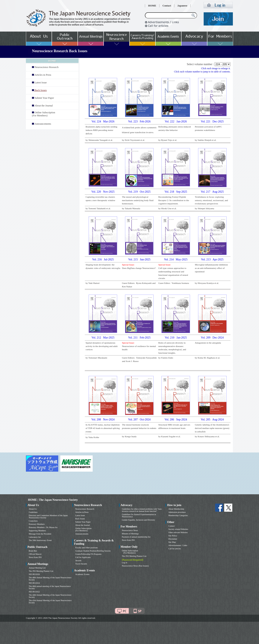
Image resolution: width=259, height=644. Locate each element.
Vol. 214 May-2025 (176, 259)
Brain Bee (33, 551)
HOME (152, 6)
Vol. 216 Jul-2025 (103, 259)
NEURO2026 (34, 574)
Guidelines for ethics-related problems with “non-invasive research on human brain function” (142, 510)
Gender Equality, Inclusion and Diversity (138, 520)
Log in (124, 563)
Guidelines (33, 512)
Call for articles (175, 549)
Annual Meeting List (37, 568)
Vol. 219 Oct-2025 (139, 192)
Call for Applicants (83, 557)
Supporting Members (37, 531)
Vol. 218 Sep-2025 (176, 192)
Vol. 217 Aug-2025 (212, 192)
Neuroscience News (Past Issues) (135, 566)
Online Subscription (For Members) (44, 114)
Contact (167, 6)
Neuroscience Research (47, 67)
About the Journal (44, 106)
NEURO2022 (34, 592)
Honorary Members (37, 524)
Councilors (33, 521)
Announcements (43, 124)
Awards (78, 561)
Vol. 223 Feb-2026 (139, 121)
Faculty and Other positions (87, 548)
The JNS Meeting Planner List (41, 571)
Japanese (182, 6)
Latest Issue (41, 83)
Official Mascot (35, 554)
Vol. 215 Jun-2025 (139, 259)
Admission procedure (177, 512)
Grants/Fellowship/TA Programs (88, 554)
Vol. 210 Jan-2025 (176, 338)
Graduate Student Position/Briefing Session (93, 551)
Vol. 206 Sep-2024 (176, 420)
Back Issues (80, 519)
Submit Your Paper (44, 98)
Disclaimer (173, 539)
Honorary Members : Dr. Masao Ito (43, 527)
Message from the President (40, 534)
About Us (33, 509)
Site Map (172, 542)
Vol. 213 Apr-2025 (212, 259)
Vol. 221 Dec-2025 (212, 121)
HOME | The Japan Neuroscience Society (53, 500)
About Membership (176, 509)
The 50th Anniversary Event (40, 540)
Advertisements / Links (178, 545)
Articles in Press (43, 75)
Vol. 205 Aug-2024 (212, 420)
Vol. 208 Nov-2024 (103, 420)
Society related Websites (178, 529)
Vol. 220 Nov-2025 (103, 192)
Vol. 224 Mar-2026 (103, 121)
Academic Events (82, 574)
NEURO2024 (34, 583)
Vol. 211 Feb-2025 (139, 338)
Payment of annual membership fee (136, 537)
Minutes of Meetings (130, 534)
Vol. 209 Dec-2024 (212, 338)
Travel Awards (81, 564)
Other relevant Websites (178, 532)
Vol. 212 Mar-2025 (103, 338)
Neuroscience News (130, 530)
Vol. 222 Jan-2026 (176, 121)
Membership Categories (178, 515)
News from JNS (35, 557)
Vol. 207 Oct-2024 (139, 420)
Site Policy (173, 536)
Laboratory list (35, 537)
